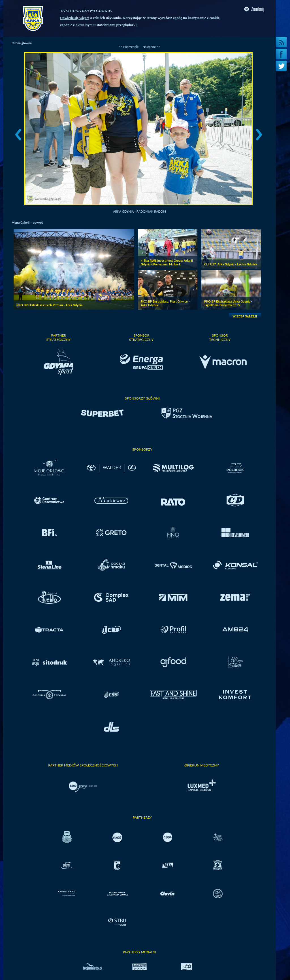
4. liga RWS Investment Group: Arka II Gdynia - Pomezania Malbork (167, 262)
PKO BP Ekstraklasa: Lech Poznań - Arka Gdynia (50, 305)
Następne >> (151, 47)
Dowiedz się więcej (75, 18)
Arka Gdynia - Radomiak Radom (139, 211)
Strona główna (22, 43)
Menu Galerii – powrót (27, 222)
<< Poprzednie (129, 47)
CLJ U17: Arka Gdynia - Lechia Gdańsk (231, 264)
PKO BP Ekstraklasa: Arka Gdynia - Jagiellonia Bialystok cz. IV (228, 303)
